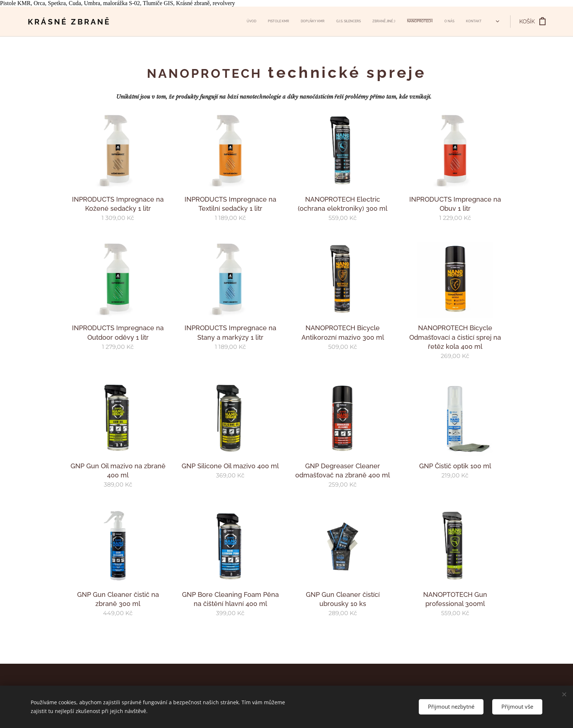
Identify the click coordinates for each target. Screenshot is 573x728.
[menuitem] (394, 22)
